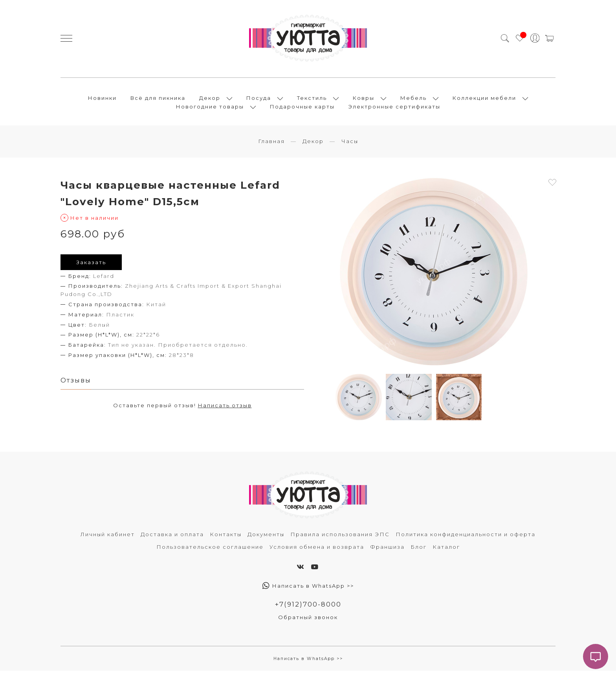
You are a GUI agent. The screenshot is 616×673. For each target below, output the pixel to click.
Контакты (226, 537)
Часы (350, 143)
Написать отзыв (225, 408)
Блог (419, 549)
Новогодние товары (210, 108)
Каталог (446, 549)
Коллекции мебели (484, 99)
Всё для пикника (158, 99)
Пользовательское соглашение (210, 549)
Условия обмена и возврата (317, 549)
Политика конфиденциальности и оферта (466, 537)
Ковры (364, 99)
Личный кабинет (108, 537)
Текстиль (312, 99)
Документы (266, 537)
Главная (271, 143)
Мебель (413, 99)
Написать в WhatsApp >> (308, 588)
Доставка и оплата (172, 537)
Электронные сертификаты (394, 108)
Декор (210, 99)
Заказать (91, 264)
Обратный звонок (308, 620)
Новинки (102, 99)
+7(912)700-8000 (308, 607)
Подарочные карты (302, 108)
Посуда (259, 99)
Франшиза (387, 549)
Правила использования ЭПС (340, 537)
